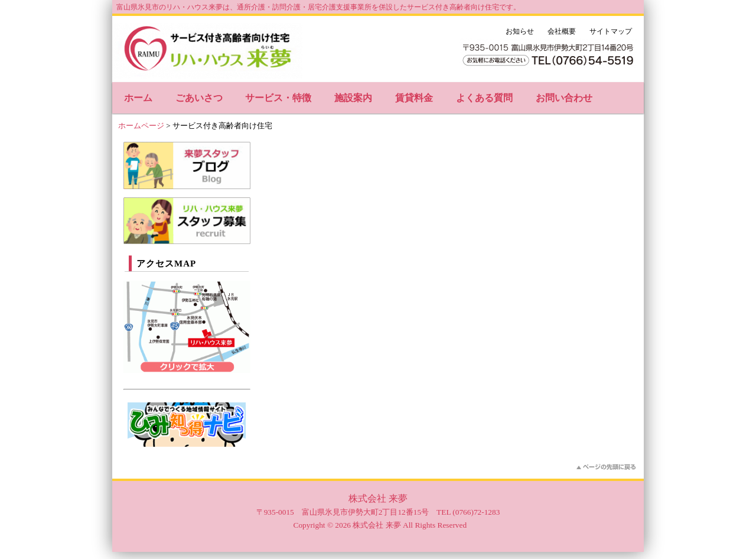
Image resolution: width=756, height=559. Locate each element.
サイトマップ (611, 31)
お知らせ (520, 31)
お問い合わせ (564, 98)
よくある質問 (484, 98)
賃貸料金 (414, 98)
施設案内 (353, 98)
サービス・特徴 (278, 98)
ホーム (138, 98)
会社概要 (562, 31)
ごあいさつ (199, 98)
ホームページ (141, 126)
